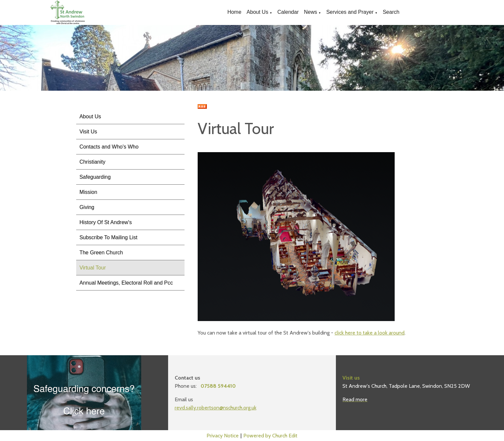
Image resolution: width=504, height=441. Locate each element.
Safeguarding (95, 177)
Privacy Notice (223, 436)
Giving (87, 207)
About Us (257, 12)
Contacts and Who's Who (109, 147)
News (311, 12)
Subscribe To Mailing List (109, 237)
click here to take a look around (370, 333)
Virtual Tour (93, 268)
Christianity (92, 162)
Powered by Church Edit (270, 436)
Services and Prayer (350, 12)
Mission (88, 192)
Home (234, 12)
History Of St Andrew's (106, 222)
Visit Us (88, 132)
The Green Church (101, 253)
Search (391, 12)
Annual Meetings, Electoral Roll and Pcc (126, 283)
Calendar (288, 12)
